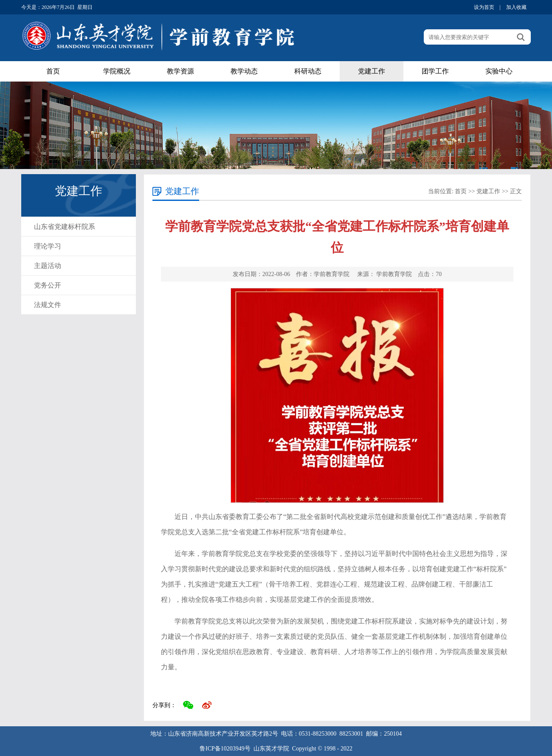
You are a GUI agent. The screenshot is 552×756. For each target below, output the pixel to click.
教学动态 (244, 71)
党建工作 (372, 71)
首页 (53, 71)
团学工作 (435, 71)
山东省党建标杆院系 (65, 227)
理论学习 (48, 246)
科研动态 (308, 71)
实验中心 (499, 71)
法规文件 (48, 305)
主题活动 (48, 266)
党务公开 (48, 285)
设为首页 (484, 7)
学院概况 (117, 71)
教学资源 (180, 71)
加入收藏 (516, 7)
